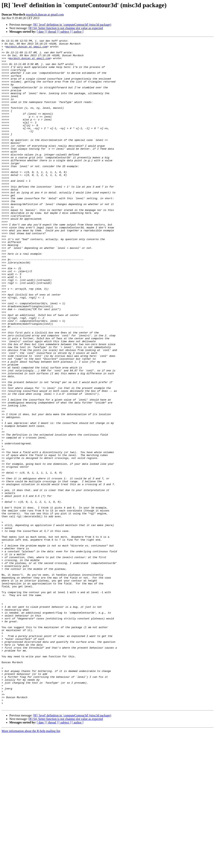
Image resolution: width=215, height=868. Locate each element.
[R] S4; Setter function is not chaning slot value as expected (66, 28)
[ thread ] (52, 32)
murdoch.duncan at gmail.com (45, 14)
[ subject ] (65, 32)
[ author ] (78, 32)
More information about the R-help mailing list (31, 865)
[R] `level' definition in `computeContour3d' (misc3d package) (72, 25)
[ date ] (41, 32)
